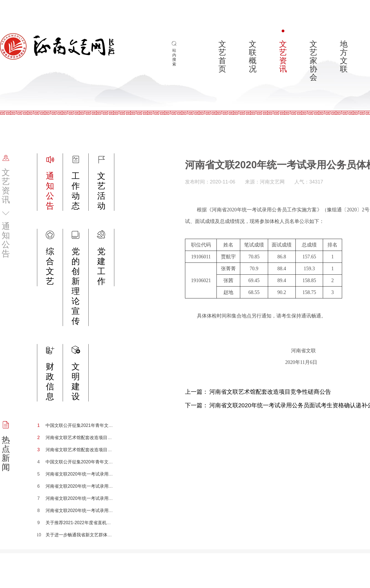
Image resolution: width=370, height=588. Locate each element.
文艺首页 (222, 57)
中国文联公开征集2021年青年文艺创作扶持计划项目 (97, 425)
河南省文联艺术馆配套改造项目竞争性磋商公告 (92, 438)
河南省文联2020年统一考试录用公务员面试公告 (92, 474)
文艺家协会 (313, 61)
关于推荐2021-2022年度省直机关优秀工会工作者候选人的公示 (107, 523)
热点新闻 (6, 453)
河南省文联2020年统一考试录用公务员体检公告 (92, 510)
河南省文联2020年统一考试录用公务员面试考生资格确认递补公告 (110, 498)
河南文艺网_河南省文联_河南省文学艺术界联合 (57, 48)
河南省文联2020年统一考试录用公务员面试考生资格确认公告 (106, 486)
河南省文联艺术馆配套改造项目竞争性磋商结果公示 (96, 450)
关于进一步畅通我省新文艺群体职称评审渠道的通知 (96, 535)
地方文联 (344, 57)
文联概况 (253, 57)
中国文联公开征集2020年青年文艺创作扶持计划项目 (97, 462)
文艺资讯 (283, 57)
